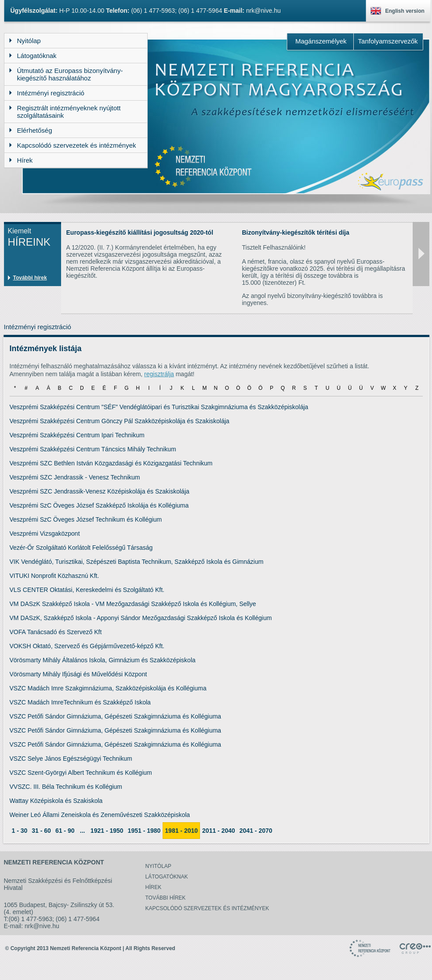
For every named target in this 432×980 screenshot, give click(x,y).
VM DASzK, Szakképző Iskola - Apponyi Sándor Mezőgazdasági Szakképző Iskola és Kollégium (141, 618)
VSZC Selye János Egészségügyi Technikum (71, 759)
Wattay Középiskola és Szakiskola (56, 801)
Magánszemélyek (321, 41)
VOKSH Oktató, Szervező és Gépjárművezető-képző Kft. (87, 646)
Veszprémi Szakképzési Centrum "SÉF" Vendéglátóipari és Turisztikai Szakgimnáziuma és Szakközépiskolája (159, 407)
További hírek (30, 278)
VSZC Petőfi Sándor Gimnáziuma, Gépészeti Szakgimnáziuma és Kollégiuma (116, 716)
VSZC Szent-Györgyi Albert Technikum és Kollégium (81, 773)
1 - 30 (20, 831)
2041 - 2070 (256, 831)
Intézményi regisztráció (38, 327)
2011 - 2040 (219, 831)
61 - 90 (65, 831)
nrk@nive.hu (263, 11)
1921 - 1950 (107, 831)
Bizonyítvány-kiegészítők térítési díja (296, 232)
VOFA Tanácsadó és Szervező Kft (56, 632)
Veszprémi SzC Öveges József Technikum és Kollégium (86, 519)
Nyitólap (158, 866)
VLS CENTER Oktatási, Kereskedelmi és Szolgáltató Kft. (87, 590)
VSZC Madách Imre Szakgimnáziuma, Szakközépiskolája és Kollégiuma (108, 688)
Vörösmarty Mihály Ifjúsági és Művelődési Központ (78, 674)
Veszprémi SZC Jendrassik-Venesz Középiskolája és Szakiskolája (100, 491)
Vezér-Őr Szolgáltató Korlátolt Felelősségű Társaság (81, 548)
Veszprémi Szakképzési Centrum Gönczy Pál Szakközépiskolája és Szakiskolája (120, 421)
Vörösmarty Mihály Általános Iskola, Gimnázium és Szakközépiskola (103, 660)
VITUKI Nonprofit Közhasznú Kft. (54, 576)
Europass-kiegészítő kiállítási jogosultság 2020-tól (140, 232)
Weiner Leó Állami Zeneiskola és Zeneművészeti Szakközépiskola (100, 815)
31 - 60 (41, 831)
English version (405, 11)
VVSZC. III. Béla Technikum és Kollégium (66, 787)
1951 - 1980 (144, 831)
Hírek (154, 887)
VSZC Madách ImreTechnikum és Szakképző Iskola (80, 702)
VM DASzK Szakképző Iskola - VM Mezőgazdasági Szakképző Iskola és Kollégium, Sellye (133, 604)
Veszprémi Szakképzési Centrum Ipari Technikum (77, 435)
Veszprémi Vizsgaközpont (45, 534)
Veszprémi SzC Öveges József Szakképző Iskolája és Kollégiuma (99, 505)
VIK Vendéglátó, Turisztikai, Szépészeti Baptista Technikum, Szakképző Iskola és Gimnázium (137, 562)
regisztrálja (159, 374)
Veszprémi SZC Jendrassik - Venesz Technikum (75, 477)
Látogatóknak (167, 877)
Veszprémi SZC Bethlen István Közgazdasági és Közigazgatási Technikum (111, 463)
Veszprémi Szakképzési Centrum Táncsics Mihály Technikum (93, 449)
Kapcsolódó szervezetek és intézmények (207, 908)
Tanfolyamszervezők (388, 41)
